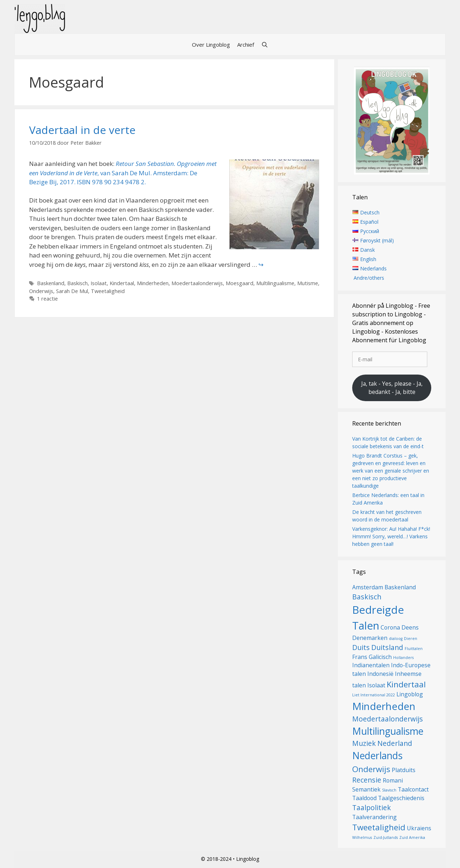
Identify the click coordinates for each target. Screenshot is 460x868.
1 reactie (47, 299)
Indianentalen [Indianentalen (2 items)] (371, 665)
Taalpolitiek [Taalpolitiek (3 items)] (372, 807)
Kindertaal (122, 283)
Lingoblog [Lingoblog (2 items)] (410, 694)
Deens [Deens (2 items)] (410, 627)
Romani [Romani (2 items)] (393, 780)
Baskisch (77, 283)
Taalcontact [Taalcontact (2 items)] (413, 789)
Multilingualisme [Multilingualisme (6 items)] (388, 731)
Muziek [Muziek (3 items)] (364, 743)
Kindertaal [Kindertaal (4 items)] (406, 684)
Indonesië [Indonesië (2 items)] (380, 674)
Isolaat (99, 283)
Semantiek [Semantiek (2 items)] (366, 789)
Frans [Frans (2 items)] (360, 657)
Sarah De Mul (72, 291)
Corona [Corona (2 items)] (390, 627)
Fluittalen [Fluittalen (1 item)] (414, 649)
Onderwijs (41, 291)
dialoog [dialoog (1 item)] (396, 639)
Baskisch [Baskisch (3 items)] (367, 597)
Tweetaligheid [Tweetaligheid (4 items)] (379, 827)
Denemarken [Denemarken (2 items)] (370, 638)
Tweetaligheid (108, 291)
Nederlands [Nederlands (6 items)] (377, 756)
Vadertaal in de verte (82, 130)
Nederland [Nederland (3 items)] (395, 743)
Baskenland (51, 283)
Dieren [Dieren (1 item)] (411, 639)
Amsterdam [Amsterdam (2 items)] (368, 587)
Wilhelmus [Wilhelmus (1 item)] (362, 837)
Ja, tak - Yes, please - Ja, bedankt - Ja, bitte (392, 388)
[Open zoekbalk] (265, 45)
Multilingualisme (275, 283)
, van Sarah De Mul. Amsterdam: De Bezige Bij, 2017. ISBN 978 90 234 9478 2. (123, 173)
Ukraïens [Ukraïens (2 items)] (419, 828)
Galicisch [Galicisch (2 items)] (380, 657)
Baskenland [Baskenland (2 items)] (400, 587)
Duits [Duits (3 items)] (361, 647)
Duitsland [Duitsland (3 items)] (387, 647)
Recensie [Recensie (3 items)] (367, 780)
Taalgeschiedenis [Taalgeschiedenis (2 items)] (401, 798)
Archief (246, 45)
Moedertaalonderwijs (197, 283)
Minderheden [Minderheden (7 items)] (384, 706)
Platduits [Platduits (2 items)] (404, 770)
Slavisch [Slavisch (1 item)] (389, 790)
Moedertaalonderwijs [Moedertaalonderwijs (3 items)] (388, 719)
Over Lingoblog (211, 45)
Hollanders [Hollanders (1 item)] (403, 658)
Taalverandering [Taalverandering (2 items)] (374, 817)
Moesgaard (240, 283)
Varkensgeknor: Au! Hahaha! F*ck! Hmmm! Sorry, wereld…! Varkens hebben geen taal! (391, 536)
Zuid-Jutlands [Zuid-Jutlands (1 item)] (386, 837)
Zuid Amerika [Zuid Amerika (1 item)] (412, 837)
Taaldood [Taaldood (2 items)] (364, 798)
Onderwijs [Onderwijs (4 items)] (371, 769)
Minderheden (153, 283)
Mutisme (308, 283)
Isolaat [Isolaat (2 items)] (376, 685)
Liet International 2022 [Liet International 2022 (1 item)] (374, 695)
